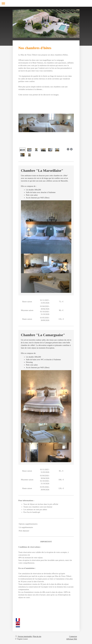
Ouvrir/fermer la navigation (46, 3)
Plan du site (37, 636)
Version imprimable (24, 636)
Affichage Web (72, 639)
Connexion (73, 636)
